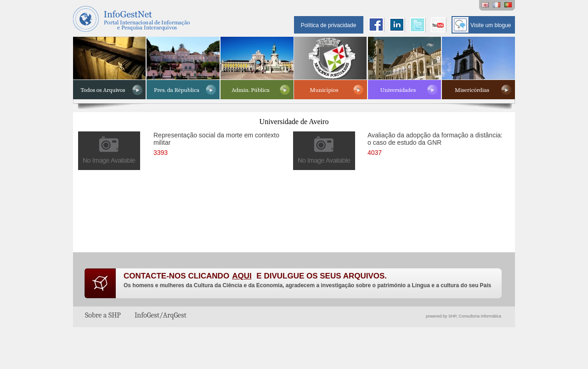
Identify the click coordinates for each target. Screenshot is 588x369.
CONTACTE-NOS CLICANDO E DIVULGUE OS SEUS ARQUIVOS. (255, 276)
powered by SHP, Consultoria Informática (464, 316)
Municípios (324, 90)
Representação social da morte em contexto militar (216, 143)
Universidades (398, 90)
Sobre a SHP (103, 315)
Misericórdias (472, 90)
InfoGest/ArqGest (161, 315)
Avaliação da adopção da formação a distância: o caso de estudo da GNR (435, 143)
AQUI (242, 276)
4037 (375, 153)
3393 (161, 153)
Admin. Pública (251, 90)
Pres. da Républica (177, 90)
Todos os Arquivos (103, 90)
